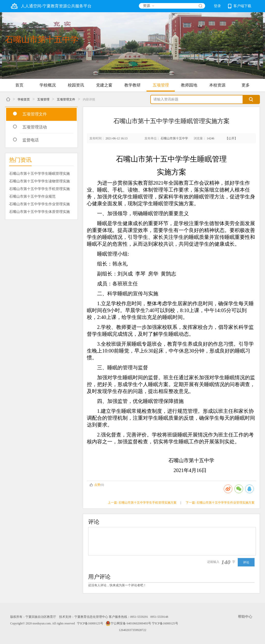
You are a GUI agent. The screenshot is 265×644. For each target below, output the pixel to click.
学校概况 (48, 85)
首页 (19, 85)
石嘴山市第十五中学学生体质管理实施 (39, 212)
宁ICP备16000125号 (90, 623)
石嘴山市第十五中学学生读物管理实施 (39, 181)
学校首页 (24, 99)
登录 (217, 6)
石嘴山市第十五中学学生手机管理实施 (39, 189)
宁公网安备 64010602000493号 (128, 623)
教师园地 (189, 85)
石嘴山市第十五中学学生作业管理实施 (39, 204)
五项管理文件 (66, 99)
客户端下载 (240, 6)
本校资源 (217, 85)
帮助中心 (245, 617)
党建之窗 (104, 85)
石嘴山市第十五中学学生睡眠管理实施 (39, 174)
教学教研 (132, 85)
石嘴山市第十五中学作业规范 (32, 196)
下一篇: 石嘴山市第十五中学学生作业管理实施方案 (220, 503)
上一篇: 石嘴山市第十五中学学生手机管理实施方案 (142, 503)
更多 (246, 85)
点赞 (95, 485)
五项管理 (161, 85)
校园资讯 (76, 85)
